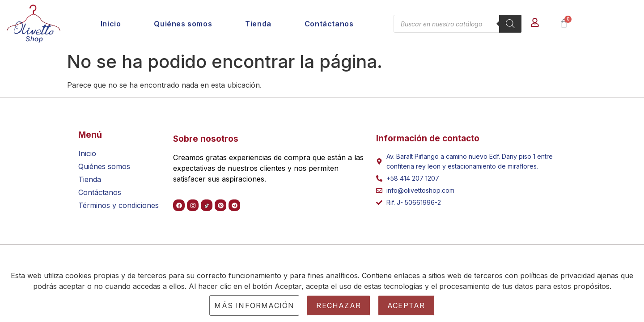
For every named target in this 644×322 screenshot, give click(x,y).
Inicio (111, 24)
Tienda (258, 24)
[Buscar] (510, 24)
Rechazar (339, 305)
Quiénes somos (183, 24)
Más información (254, 305)
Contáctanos (329, 24)
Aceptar (406, 305)
